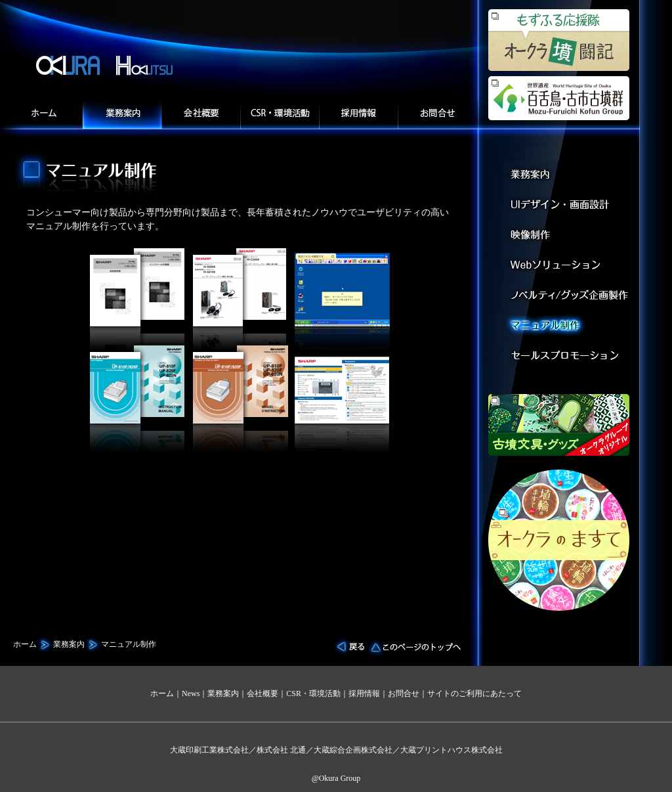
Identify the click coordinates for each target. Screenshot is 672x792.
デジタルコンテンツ (569, 297)
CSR (280, 115)
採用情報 (358, 115)
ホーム (43, 115)
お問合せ (438, 115)
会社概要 (201, 115)
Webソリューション (569, 266)
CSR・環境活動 (313, 693)
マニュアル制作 (569, 328)
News (191, 693)
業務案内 (122, 115)
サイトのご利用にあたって (474, 693)
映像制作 (569, 235)
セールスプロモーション (569, 359)
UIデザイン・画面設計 (569, 205)
